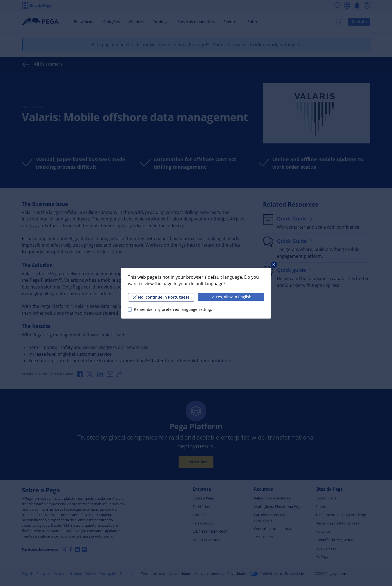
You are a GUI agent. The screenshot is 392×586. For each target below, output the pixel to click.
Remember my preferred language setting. (173, 309)
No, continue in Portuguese (161, 297)
